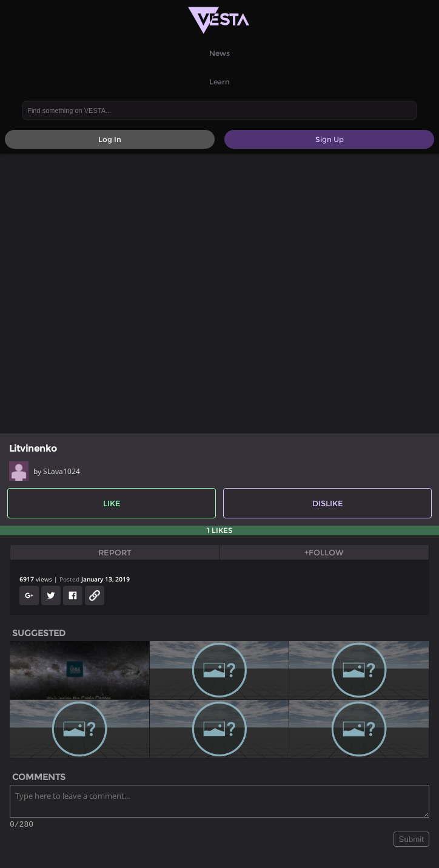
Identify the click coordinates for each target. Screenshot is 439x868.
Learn (219, 82)
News (219, 53)
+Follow (324, 552)
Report (115, 552)
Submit (411, 841)
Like (112, 503)
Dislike (328, 503)
